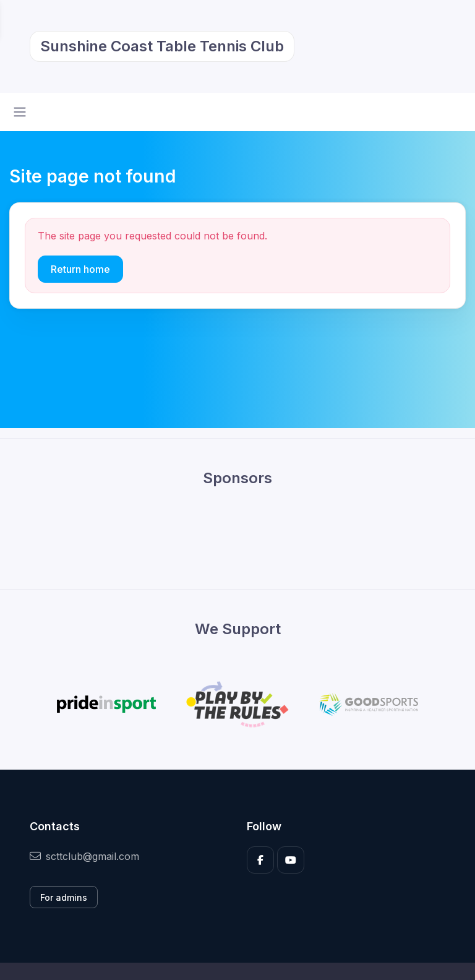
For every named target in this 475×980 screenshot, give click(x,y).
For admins (64, 897)
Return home (80, 269)
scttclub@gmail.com (84, 856)
